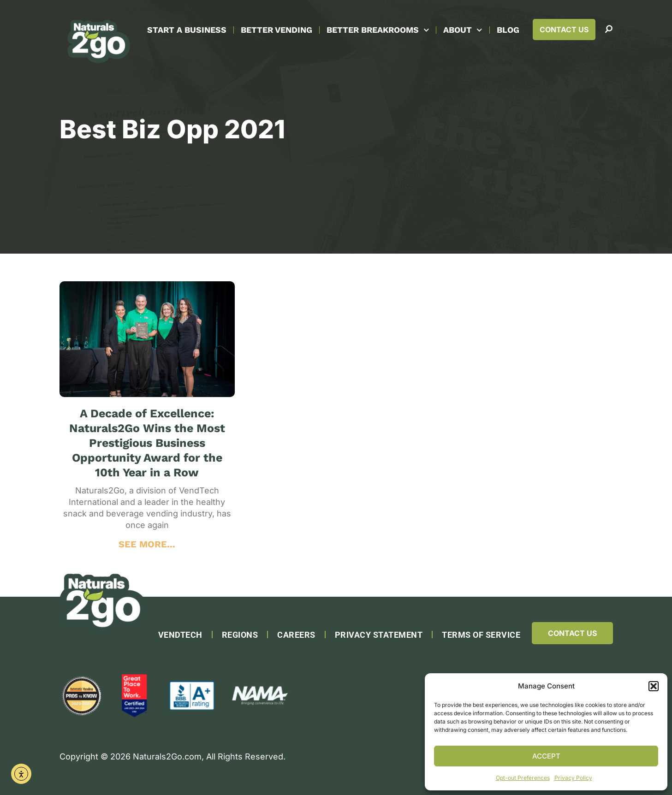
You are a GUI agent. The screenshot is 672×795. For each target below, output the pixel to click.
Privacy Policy (573, 778)
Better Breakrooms (378, 30)
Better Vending (277, 30)
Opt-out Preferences (523, 778)
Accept (546, 756)
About (463, 30)
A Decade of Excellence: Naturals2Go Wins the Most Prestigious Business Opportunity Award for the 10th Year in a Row (147, 443)
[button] (654, 686)
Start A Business (187, 30)
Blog (508, 30)
